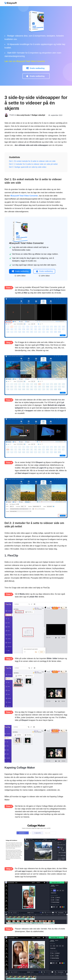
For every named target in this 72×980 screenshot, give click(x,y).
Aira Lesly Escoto (23, 115)
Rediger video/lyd (38, 115)
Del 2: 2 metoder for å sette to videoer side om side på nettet (33, 164)
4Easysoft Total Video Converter (24, 196)
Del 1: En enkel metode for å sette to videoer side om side (32, 161)
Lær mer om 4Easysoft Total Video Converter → (26, 61)
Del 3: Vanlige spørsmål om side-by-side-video (28, 167)
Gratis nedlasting (37, 68)
